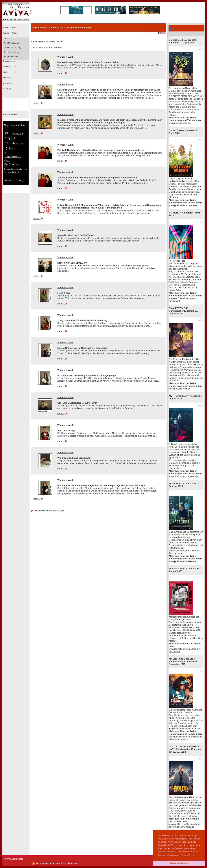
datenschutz (66, 863)
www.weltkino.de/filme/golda (183, 824)
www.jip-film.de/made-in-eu (182, 561)
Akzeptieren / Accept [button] (179, 863)
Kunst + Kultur (9, 67)
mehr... (61, 73)
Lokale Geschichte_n (13, 48)
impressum (55, 863)
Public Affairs (9, 61)
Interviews (7, 83)
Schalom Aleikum (11, 52)
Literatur (7, 78)
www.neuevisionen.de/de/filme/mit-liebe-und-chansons (186, 738)
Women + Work (10, 33)
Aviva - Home (9, 27)
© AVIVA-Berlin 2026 (14, 859)
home (75, 863)
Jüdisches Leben (10, 72)
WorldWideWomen (12, 43)
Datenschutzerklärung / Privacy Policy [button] (176, 855)
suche (38, 863)
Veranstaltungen (10, 57)
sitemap (45, 863)
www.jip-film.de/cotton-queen (183, 205)
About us (7, 89)
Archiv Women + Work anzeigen (49, 511)
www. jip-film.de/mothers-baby (184, 476)
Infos (5, 39)
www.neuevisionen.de (180, 123)
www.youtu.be (187, 827)
